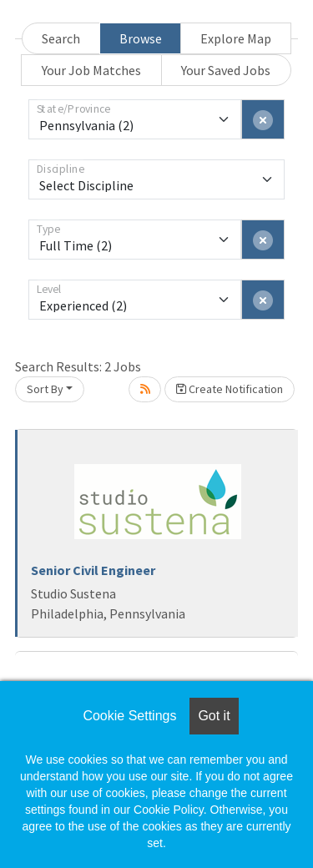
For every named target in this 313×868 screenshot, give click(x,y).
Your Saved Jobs (226, 70)
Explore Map (236, 38)
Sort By (45, 389)
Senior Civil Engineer (93, 570)
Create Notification (230, 389)
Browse (141, 38)
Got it (214, 716)
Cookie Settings (129, 716)
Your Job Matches (91, 70)
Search (61, 38)
